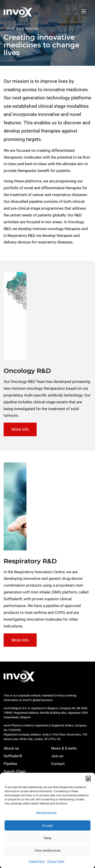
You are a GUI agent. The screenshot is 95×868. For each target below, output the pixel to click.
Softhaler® (13, 756)
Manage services (46, 813)
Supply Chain (15, 771)
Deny (48, 838)
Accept (48, 826)
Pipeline (10, 764)
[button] (88, 778)
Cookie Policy (37, 861)
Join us (57, 756)
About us (11, 748)
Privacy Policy (56, 861)
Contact (58, 764)
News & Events (64, 748)
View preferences (47, 851)
